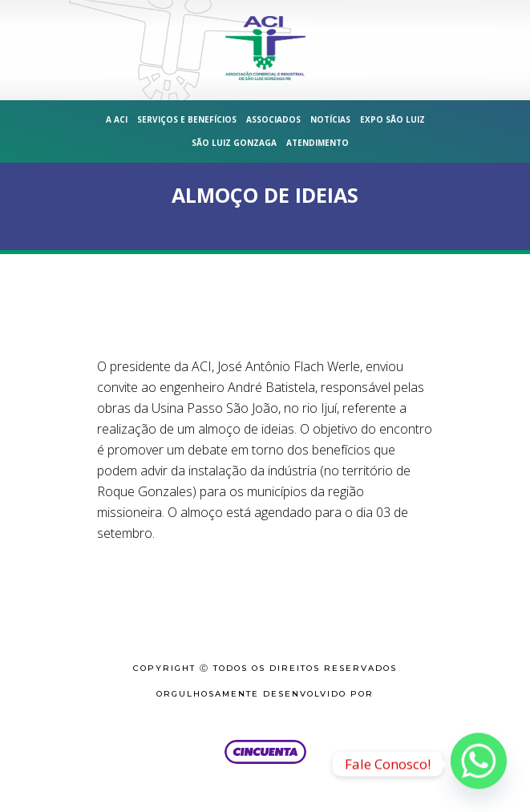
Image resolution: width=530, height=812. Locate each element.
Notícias (330, 119)
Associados (273, 119)
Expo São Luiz (392, 119)
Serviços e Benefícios (187, 119)
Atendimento (318, 143)
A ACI (117, 119)
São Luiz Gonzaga (234, 143)
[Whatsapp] (479, 764)
